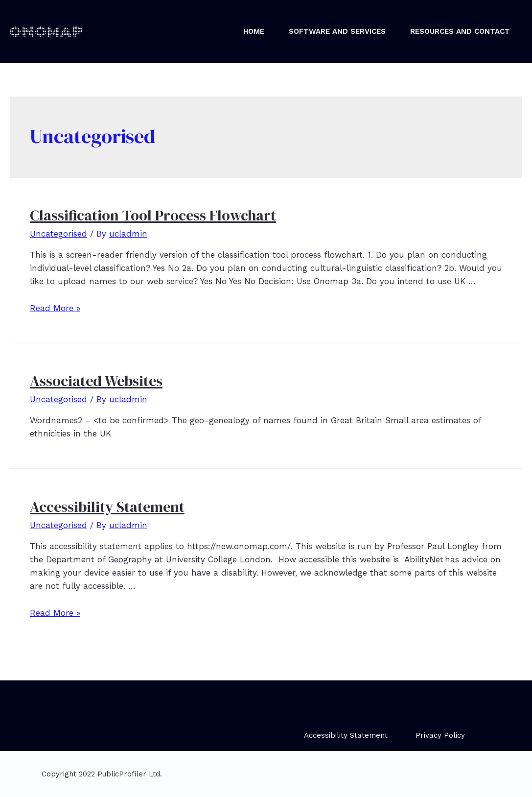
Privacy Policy (440, 735)
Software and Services (337, 31)
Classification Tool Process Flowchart (153, 215)
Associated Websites (96, 381)
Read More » (55, 308)
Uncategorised (58, 234)
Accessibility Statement (107, 507)
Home (254, 31)
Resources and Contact (460, 31)
